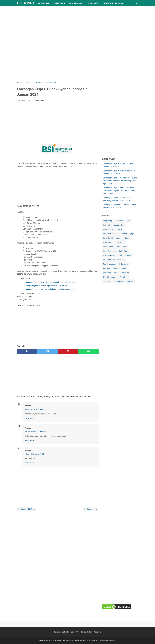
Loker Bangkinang (123, 238)
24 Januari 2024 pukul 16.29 (36, 432)
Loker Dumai (108, 247)
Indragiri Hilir (119, 225)
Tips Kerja (107, 281)
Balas (27, 418)
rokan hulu (130, 281)
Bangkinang (108, 221)
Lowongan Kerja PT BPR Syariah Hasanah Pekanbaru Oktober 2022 (49, 282)
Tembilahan (124, 277)
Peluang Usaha (120, 268)
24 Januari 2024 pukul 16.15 (36, 409)
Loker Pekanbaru (110, 251)
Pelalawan (107, 268)
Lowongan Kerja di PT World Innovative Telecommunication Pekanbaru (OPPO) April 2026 (120, 181)
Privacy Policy (86, 632)
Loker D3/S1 (120, 242)
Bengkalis (119, 221)
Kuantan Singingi (127, 234)
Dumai (128, 221)
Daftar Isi (66, 632)
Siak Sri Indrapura (110, 277)
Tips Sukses (118, 281)
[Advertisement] (73, 17)
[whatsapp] (88, 351)
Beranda (57, 632)
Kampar (120, 229)
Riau (116, 273)
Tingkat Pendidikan (114, 3)
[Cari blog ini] (137, 3)
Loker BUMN (44, 3)
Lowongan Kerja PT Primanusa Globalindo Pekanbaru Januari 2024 (50, 289)
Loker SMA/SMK (109, 255)
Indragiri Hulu (108, 229)
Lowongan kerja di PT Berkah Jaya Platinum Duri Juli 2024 (46, 286)
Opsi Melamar (76, 3)
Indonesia (107, 225)
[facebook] (27, 351)
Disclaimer (97, 632)
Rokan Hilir (125, 273)
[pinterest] (68, 351)
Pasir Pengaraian (110, 264)
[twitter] (48, 351)
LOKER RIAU (25, 3)
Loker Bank (59, 3)
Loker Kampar (121, 247)
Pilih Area (93, 3)
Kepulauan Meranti (110, 234)
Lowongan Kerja (125, 255)
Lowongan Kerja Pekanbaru (114, 260)
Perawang (107, 273)
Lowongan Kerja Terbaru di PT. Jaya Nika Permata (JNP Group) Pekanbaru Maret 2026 (119, 191)
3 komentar (39, 101)
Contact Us (75, 632)
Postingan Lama (91, 509)
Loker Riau (123, 251)
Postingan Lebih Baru (27, 509)
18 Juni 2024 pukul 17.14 (34, 454)
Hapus (32, 418)
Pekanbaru (124, 264)
